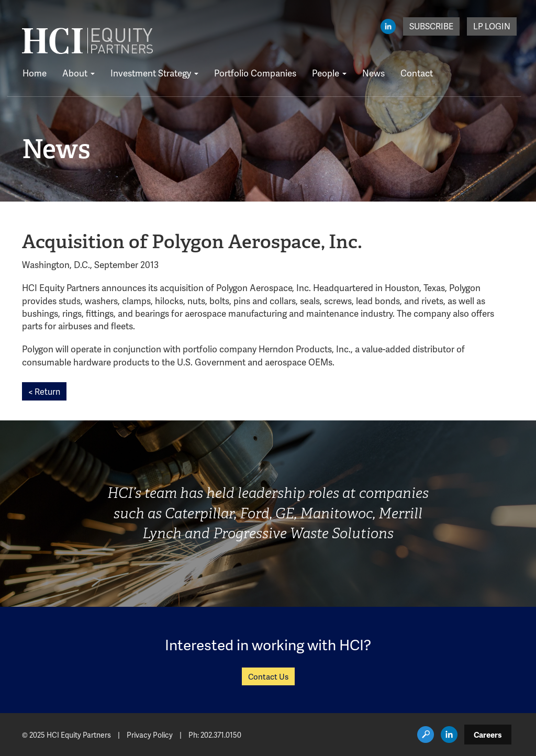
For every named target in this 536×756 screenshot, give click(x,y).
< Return (44, 391)
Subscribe (431, 26)
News (373, 73)
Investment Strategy (154, 73)
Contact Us (268, 676)
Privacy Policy (150, 735)
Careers (488, 735)
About (79, 73)
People (329, 73)
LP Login (492, 26)
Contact (417, 73)
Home (35, 73)
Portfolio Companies (255, 73)
